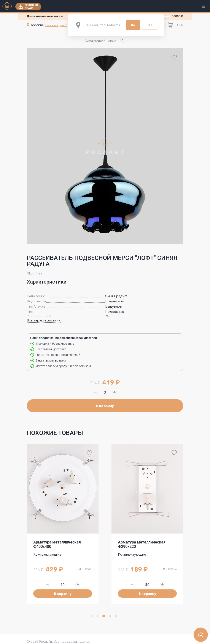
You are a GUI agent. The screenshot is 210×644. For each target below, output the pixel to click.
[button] (105, 40)
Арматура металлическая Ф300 (61, 530)
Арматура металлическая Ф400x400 (142, 530)
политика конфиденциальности (50, 637)
